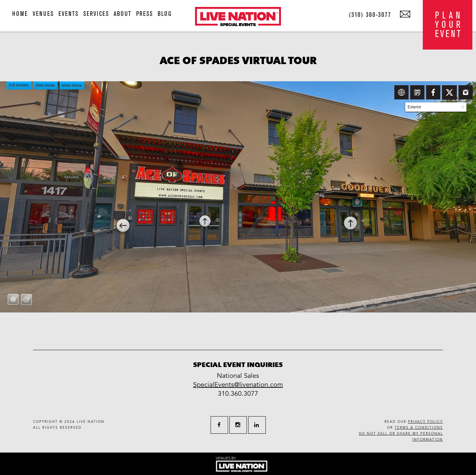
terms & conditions (419, 428)
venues (43, 14)
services (96, 14)
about (123, 14)
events (69, 14)
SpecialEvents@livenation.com (238, 385)
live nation (91, 422)
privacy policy (425, 422)
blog (165, 14)
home (20, 14)
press (145, 14)
